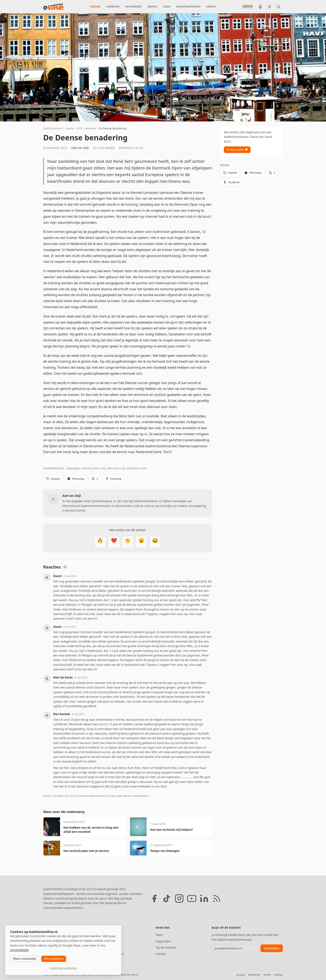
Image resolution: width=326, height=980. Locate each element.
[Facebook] (154, 898)
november (91, 128)
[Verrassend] (141, 542)
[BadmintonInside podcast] (260, 7)
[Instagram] (179, 898)
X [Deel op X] (95, 479)
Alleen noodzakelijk (24, 959)
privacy (241, 975)
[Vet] (100, 542)
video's (211, 6)
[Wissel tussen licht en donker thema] (269, 7)
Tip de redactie (166, 947)
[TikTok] (167, 898)
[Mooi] (114, 542)
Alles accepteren (54, 959)
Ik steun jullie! (237, 150)
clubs (167, 6)
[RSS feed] (217, 898)
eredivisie (113, 6)
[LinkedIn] (204, 898)
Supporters (163, 941)
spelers (152, 6)
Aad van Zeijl (80, 148)
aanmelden (272, 948)
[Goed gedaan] (128, 542)
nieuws (95, 6)
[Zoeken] (279, 7)
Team (159, 935)
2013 (79, 128)
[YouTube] (192, 898)
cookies (278, 975)
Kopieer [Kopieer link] (53, 479)
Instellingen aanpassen (63, 968)
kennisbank (134, 6)
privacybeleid (19, 950)
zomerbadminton (188, 6)
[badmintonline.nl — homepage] (53, 7)
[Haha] (155, 542)
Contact (161, 954)
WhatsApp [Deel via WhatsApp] (76, 479)
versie (267, 975)
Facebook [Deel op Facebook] (113, 479)
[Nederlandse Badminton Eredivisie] (248, 6)
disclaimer (254, 975)
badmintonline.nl (53, 128)
